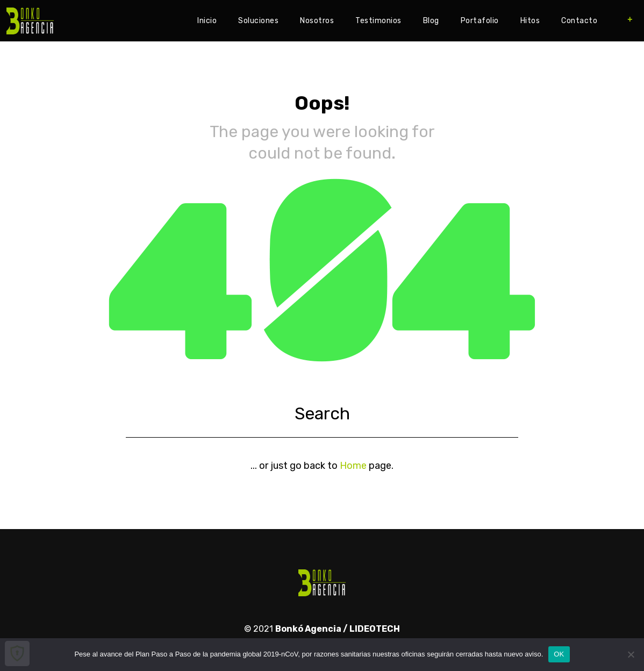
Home (353, 466)
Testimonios (378, 21)
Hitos (530, 21)
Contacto (579, 21)
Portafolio (480, 21)
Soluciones (258, 21)
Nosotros (317, 21)
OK (559, 654)
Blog (431, 21)
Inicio (207, 21)
